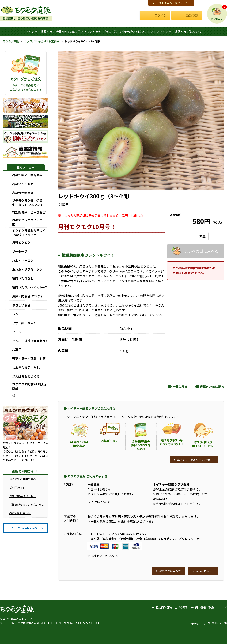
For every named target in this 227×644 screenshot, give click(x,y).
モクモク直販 (11, 41)
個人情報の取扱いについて (211, 607)
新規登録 (192, 15)
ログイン (161, 15)
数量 (202, 236)
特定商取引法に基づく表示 (172, 607)
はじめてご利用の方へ (23, 479)
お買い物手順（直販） (23, 496)
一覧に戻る (180, 386)
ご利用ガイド (17, 488)
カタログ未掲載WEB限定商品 (42, 41)
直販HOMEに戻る (212, 386)
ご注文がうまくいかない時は (27, 505)
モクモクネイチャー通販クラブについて (175, 32)
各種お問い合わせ (20, 513)
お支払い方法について (105, 556)
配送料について (101, 502)
